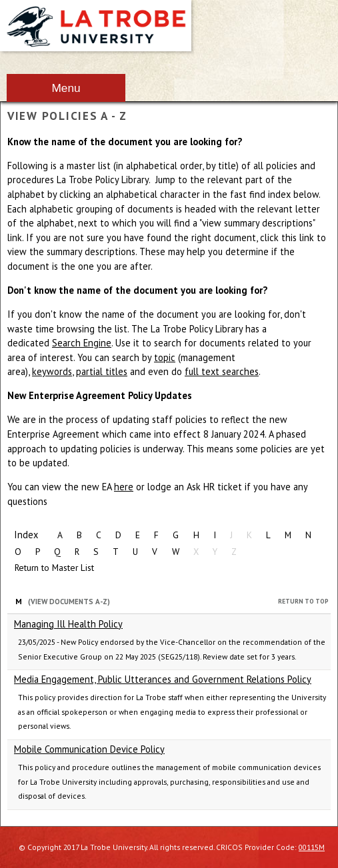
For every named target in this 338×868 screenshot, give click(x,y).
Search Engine (82, 343)
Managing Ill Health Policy (68, 624)
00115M (312, 847)
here (124, 487)
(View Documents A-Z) (69, 602)
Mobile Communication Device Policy (89, 749)
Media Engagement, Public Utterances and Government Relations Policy (163, 679)
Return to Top (303, 601)
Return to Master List (54, 568)
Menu (66, 88)
